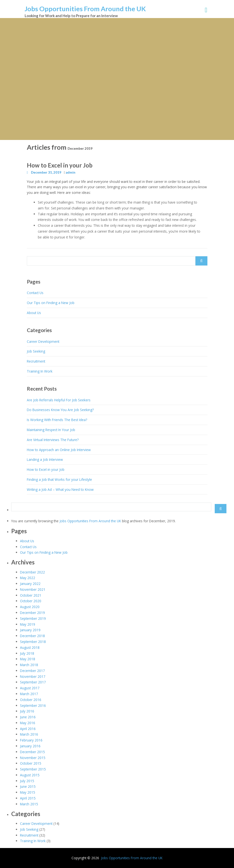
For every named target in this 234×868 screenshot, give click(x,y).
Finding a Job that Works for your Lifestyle (59, 479)
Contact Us (35, 293)
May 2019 (28, 624)
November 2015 (33, 758)
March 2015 (29, 804)
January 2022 (30, 584)
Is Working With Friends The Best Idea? (57, 420)
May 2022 (28, 578)
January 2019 (30, 630)
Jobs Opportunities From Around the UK (85, 9)
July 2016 (27, 711)
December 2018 (32, 636)
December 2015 (32, 752)
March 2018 (29, 665)
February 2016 (31, 740)
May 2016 (28, 723)
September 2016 (33, 705)
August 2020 (30, 607)
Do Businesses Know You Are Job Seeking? (60, 410)
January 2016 (30, 746)
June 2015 (28, 786)
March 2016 (29, 734)
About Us (34, 313)
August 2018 (30, 647)
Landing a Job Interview (45, 459)
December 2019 (32, 613)
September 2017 (33, 682)
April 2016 (28, 729)
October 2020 (31, 601)
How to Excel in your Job (60, 165)
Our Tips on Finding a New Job (51, 303)
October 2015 (31, 763)
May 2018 (28, 659)
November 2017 (33, 676)
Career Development (43, 341)
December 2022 (32, 572)
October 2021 (31, 595)
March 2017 (29, 694)
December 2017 (32, 671)
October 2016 (31, 700)
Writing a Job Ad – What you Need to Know (60, 489)
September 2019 (33, 618)
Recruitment (36, 361)
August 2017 (30, 688)
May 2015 (28, 792)
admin (71, 172)
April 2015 (28, 798)
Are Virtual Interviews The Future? (53, 440)
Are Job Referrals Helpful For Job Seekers (59, 400)
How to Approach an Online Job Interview (59, 450)
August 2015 (30, 775)
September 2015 (33, 769)
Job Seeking (36, 351)
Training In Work (40, 371)
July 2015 (27, 781)
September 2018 (33, 642)
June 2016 (28, 717)
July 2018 (27, 653)
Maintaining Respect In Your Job (51, 430)
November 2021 (33, 589)
